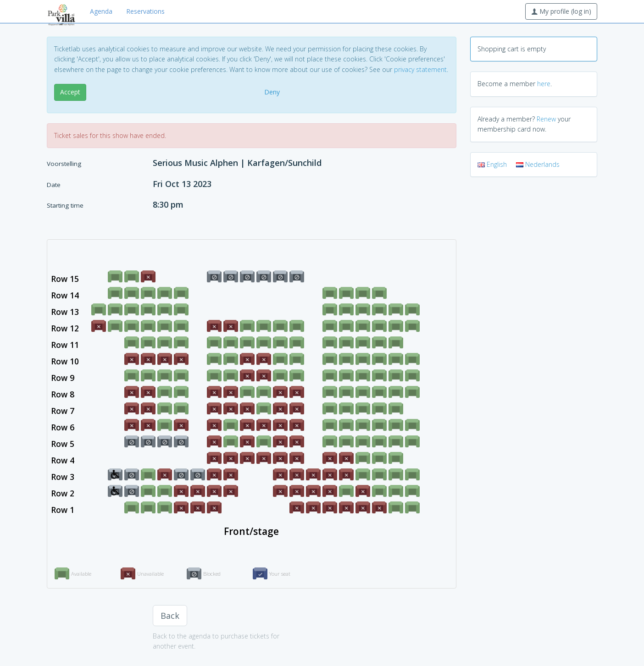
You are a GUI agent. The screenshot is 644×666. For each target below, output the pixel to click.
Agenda (101, 11)
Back (170, 616)
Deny (272, 92)
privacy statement (420, 69)
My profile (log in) (561, 11)
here (544, 84)
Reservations (145, 11)
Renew (546, 119)
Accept (70, 92)
